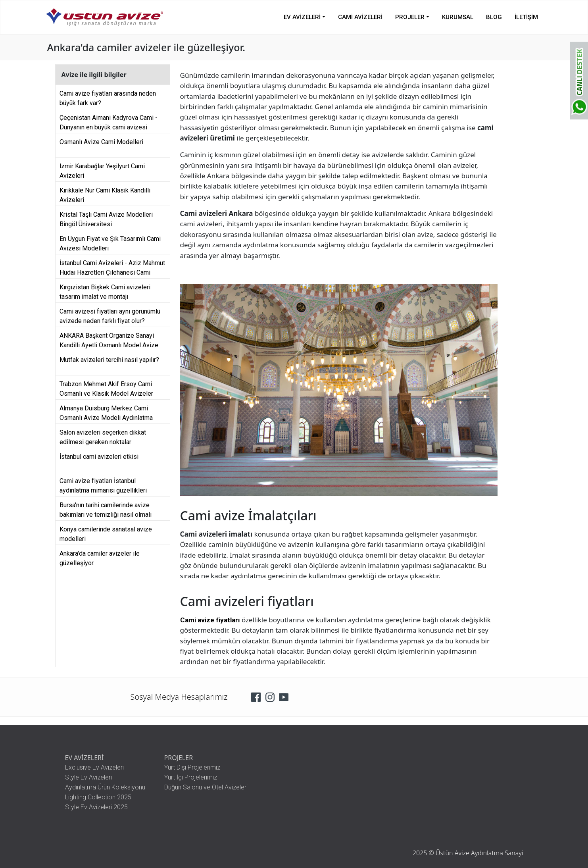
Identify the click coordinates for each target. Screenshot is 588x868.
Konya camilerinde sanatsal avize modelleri (106, 533)
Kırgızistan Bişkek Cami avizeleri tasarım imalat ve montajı (105, 291)
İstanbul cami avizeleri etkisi (99, 457)
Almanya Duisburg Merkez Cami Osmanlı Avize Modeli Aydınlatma (106, 412)
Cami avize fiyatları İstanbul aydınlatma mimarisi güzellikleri (103, 485)
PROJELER (410, 17)
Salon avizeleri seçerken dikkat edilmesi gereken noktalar (103, 436)
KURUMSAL (458, 17)
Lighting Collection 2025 (98, 797)
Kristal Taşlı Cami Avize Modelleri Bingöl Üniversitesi (106, 218)
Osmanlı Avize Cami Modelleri (101, 142)
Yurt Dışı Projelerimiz (192, 767)
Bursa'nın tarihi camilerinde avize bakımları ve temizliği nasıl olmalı (106, 509)
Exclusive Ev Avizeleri (94, 767)
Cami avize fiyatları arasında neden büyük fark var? (108, 97)
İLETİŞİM (526, 17)
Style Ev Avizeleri (88, 777)
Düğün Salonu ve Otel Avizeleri (206, 787)
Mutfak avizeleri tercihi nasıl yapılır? (109, 360)
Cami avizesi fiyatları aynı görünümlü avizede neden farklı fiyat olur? (110, 315)
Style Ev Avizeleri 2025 (96, 807)
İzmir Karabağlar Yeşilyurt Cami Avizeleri (102, 170)
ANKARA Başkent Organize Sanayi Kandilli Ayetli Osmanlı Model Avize (109, 339)
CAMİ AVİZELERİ (360, 17)
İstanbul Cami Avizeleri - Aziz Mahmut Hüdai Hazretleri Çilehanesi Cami (112, 267)
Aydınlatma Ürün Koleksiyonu (105, 787)
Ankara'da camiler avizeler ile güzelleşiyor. (100, 557)
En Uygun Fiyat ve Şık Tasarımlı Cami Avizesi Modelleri (110, 243)
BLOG (494, 17)
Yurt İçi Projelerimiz (191, 777)
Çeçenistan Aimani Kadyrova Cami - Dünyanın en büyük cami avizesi (109, 121)
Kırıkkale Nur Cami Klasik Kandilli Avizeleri (105, 194)
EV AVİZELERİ (302, 17)
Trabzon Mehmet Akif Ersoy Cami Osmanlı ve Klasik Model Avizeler (106, 388)
